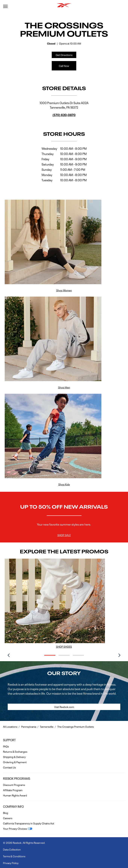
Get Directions (62, 54)
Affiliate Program (13, 790)
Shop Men (64, 387)
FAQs (6, 746)
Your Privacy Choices (15, 828)
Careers (8, 818)
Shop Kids (64, 484)
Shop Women (64, 290)
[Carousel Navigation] (64, 656)
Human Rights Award (15, 795)
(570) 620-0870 (64, 115)
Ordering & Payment (15, 762)
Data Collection (12, 849)
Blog (6, 813)
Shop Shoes (64, 646)
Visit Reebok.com (64, 707)
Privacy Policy (11, 863)
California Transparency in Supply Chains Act (29, 823)
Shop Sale (64, 535)
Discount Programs (14, 785)
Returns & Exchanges (15, 751)
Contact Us (9, 767)
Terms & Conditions (14, 856)
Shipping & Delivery (14, 757)
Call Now (64, 66)
